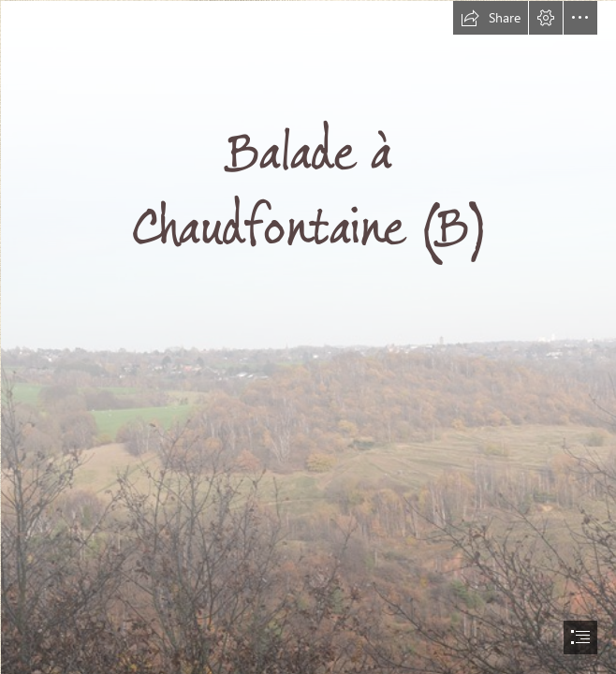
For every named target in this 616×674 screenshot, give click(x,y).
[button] (491, 18)
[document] (308, 337)
